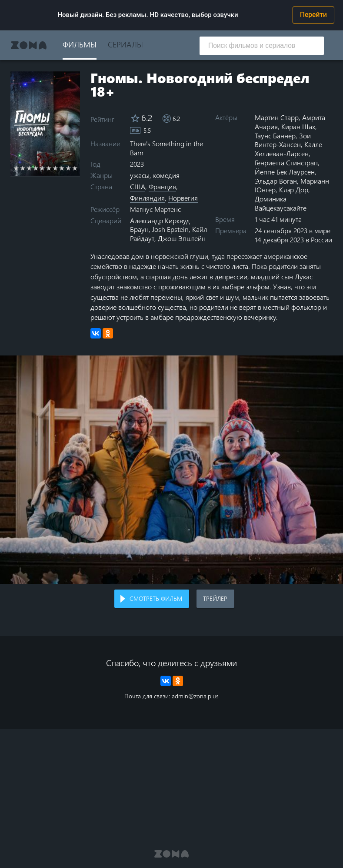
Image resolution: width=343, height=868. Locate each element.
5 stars (42, 168)
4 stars (36, 168)
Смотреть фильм (156, 598)
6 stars (49, 168)
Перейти (313, 15)
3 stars (29, 168)
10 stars (75, 168)
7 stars (55, 168)
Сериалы (125, 44)
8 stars (62, 168)
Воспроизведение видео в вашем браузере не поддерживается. (171, 470)
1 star (16, 168)
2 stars (23, 168)
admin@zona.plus (195, 696)
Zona (29, 45)
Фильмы (80, 44)
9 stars (68, 168)
